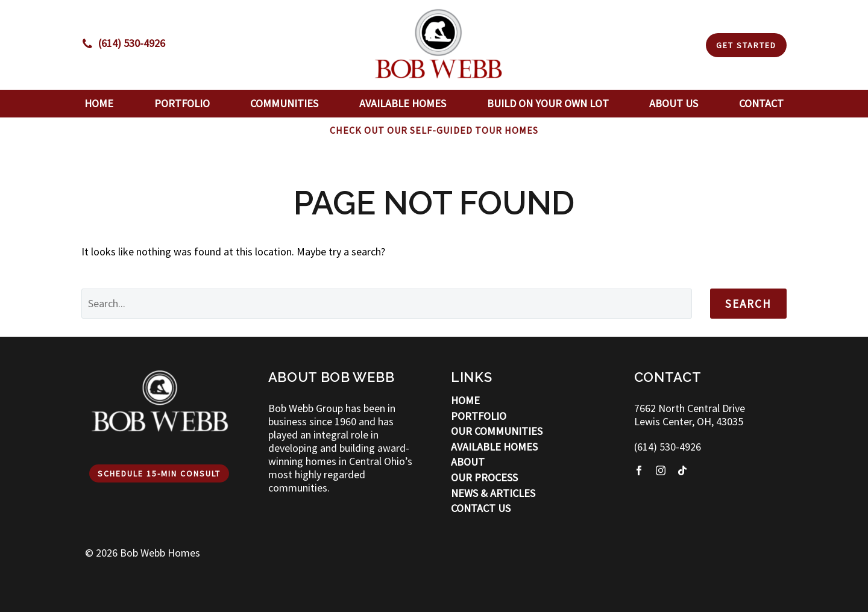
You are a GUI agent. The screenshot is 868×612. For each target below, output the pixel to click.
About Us (674, 103)
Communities (284, 103)
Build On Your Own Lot (548, 103)
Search (748, 304)
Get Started (746, 45)
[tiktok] (682, 470)
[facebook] (639, 470)
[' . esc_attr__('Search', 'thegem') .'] (387, 304)
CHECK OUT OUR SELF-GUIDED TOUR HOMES (434, 130)
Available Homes (403, 103)
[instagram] (661, 470)
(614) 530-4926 (668, 447)
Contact (761, 103)
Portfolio (182, 103)
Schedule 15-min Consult (159, 473)
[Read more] (123, 43)
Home (99, 103)
